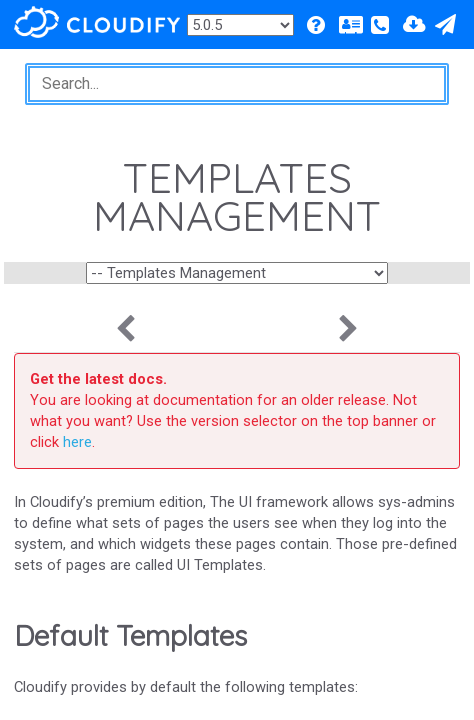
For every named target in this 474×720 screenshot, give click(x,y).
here (77, 442)
